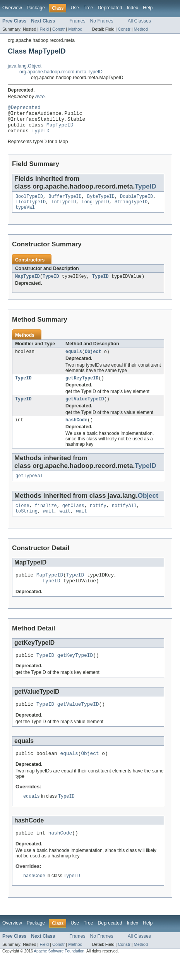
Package (36, 8)
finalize (46, 519)
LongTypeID (95, 209)
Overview (12, 8)
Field (44, 29)
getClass (73, 519)
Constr (58, 29)
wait (48, 525)
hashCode (76, 432)
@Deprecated (24, 108)
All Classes (139, 21)
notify (98, 519)
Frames (77, 21)
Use (75, 8)
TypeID (41, 136)
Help (148, 8)
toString (27, 525)
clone (22, 519)
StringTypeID (131, 209)
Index (132, 8)
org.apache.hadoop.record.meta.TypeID (61, 72)
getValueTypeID (85, 410)
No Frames (102, 21)
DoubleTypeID (136, 203)
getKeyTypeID (82, 388)
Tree (88, 8)
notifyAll (124, 519)
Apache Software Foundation (59, 973)
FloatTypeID (31, 209)
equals (74, 361)
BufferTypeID (65, 203)
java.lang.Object (25, 66)
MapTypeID (60, 129)
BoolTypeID (29, 203)
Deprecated (110, 8)
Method (75, 29)
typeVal (25, 215)
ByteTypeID (101, 203)
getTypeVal (29, 488)
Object (93, 361)
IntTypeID (63, 209)
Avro (40, 97)
